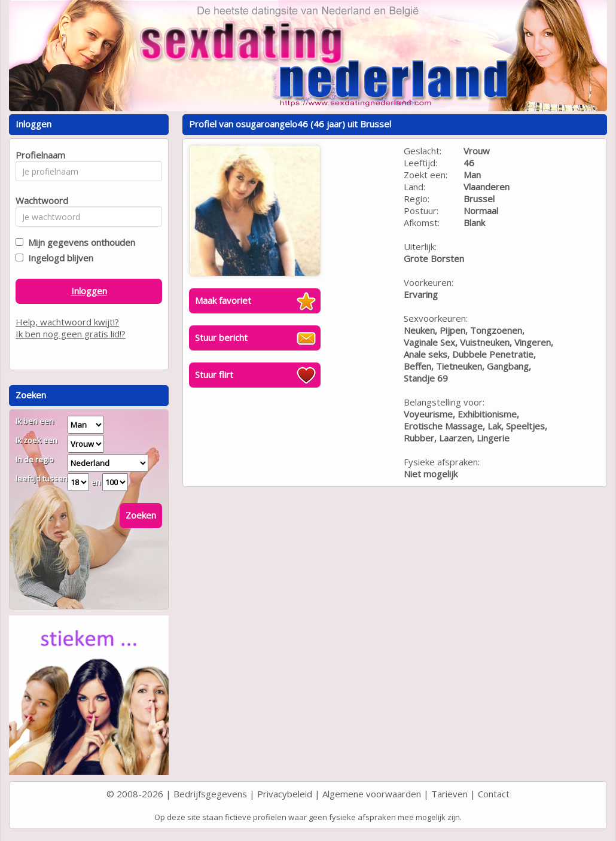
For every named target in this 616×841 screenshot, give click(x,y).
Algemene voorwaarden (372, 794)
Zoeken (141, 515)
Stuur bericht (221, 337)
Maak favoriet (223, 300)
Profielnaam (39, 155)
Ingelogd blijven (58, 258)
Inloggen (89, 291)
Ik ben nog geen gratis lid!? (71, 334)
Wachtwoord (39, 200)
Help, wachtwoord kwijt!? (67, 322)
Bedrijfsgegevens (210, 794)
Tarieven (449, 794)
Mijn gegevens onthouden (79, 242)
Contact (494, 794)
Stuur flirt (214, 374)
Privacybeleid (285, 794)
